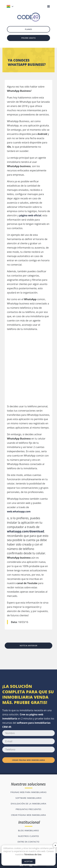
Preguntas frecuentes (28, 809)
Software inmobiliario (28, 798)
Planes (28, 29)
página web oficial (30, 215)
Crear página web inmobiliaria (29, 760)
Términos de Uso (33, 854)
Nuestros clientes (29, 836)
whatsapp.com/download (25, 531)
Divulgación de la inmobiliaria (29, 804)
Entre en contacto (28, 842)
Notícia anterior (28, 646)
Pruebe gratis (28, 38)
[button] (15, 6)
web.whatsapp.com (19, 511)
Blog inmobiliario (28, 830)
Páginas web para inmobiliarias (28, 792)
